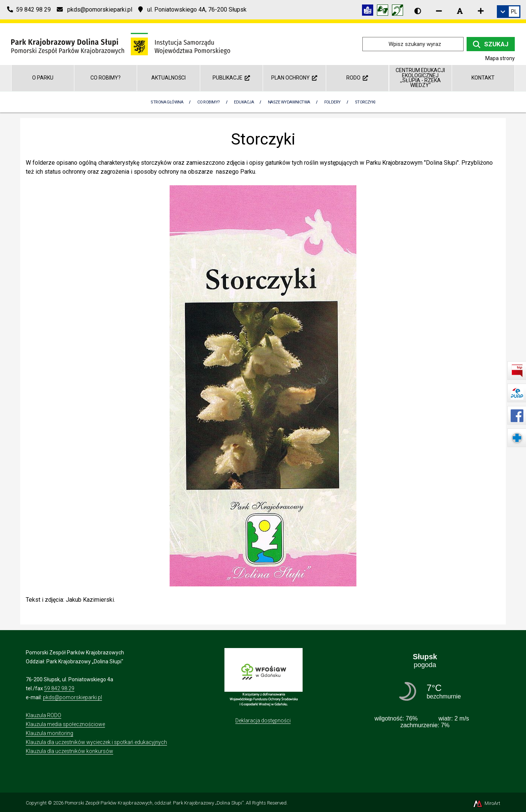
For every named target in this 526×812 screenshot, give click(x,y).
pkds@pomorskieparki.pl (72, 697)
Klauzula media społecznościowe (65, 724)
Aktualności (168, 78)
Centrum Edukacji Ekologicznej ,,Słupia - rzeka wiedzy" (420, 78)
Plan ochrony (294, 78)
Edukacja (244, 102)
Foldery (332, 102)
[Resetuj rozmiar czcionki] (460, 11)
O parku (43, 78)
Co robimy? (106, 78)
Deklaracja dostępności (263, 720)
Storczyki (365, 102)
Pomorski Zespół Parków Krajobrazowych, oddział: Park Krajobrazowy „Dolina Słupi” (154, 803)
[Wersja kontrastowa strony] (418, 11)
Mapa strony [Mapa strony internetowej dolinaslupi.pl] (500, 58)
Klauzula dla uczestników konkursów (69, 751)
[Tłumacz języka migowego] (384, 11)
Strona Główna (167, 102)
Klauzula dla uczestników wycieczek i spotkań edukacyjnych (96, 742)
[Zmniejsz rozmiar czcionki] (439, 11)
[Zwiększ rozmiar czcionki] (481, 11)
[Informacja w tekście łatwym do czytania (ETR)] (369, 11)
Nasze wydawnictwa (289, 102)
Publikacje (231, 78)
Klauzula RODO (44, 715)
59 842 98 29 (59, 688)
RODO (357, 78)
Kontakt (483, 78)
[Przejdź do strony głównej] (121, 44)
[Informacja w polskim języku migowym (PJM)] (399, 11)
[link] (509, 12)
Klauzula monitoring (49, 733)
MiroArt (486, 803)
